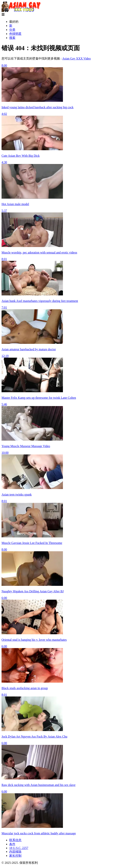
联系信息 (15, 840)
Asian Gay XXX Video (76, 58)
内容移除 (15, 852)
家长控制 (15, 856)
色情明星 (15, 34)
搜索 (12, 38)
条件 (12, 844)
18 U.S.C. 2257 (19, 848)
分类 (12, 30)
